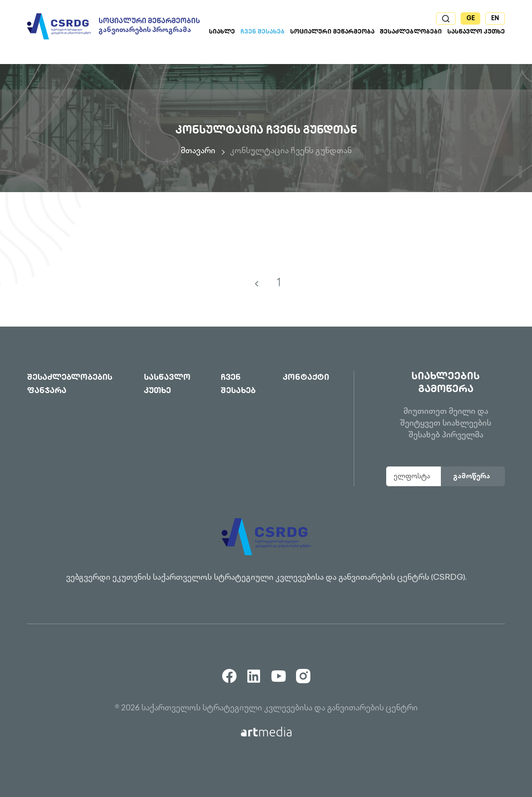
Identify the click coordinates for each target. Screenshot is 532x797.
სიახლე (222, 32)
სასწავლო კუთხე (476, 32)
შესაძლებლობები (411, 32)
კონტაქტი (306, 378)
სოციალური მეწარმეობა (332, 32)
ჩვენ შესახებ (263, 32)
